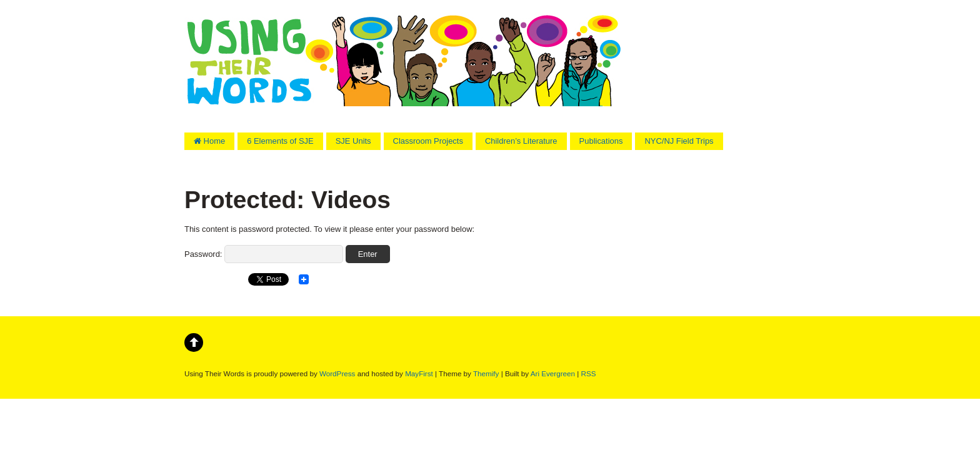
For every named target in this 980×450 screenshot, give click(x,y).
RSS (589, 373)
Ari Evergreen (553, 373)
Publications (601, 141)
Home (209, 141)
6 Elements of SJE (280, 141)
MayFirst (419, 373)
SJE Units (353, 141)
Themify (486, 373)
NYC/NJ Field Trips (679, 141)
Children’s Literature (521, 141)
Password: (264, 254)
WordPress (337, 373)
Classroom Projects (428, 141)
